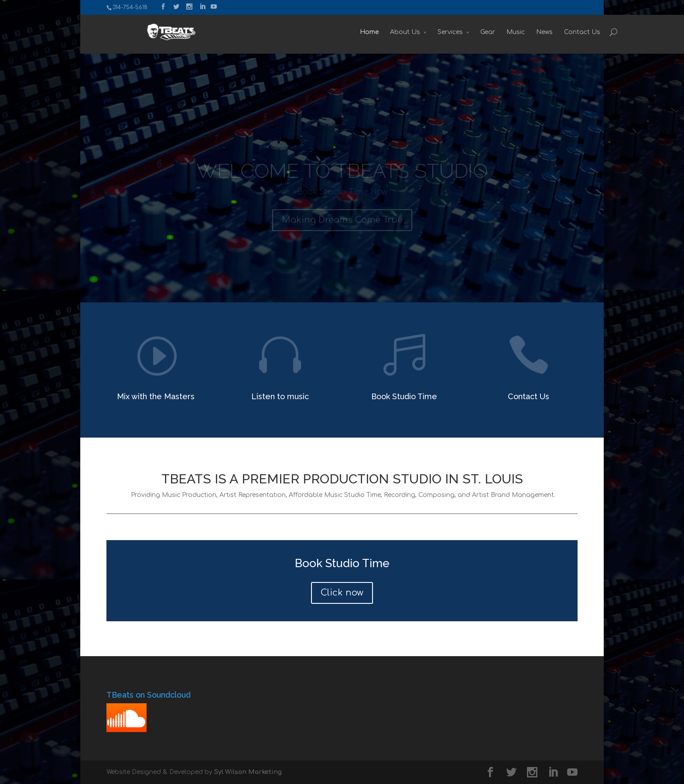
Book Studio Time (404, 396)
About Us (365, 32)
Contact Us (542, 32)
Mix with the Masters (156, 396)
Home (329, 32)
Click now (342, 593)
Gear (448, 32)
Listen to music (280, 396)
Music (475, 32)
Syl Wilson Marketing (248, 772)
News (504, 32)
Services (410, 32)
